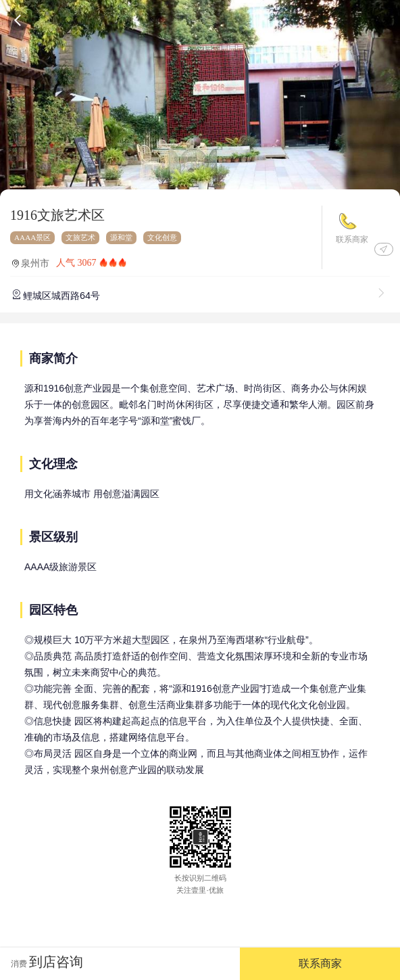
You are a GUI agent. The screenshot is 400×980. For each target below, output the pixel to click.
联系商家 (352, 239)
